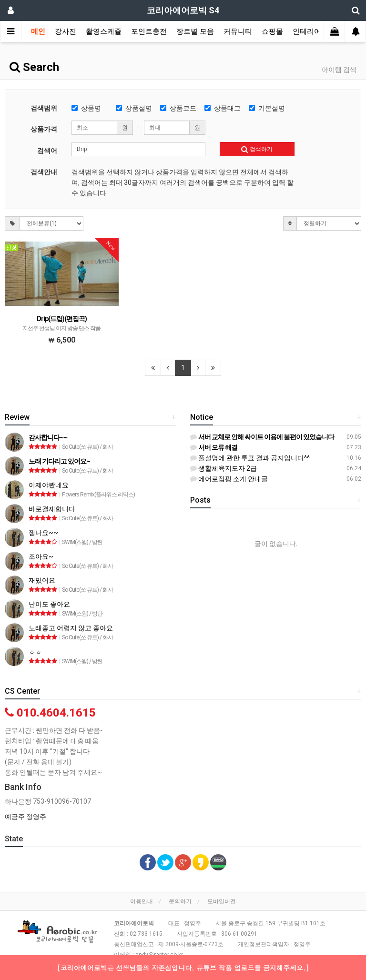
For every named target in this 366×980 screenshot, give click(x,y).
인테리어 (307, 31)
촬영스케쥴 (104, 31)
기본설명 (267, 108)
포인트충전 (149, 31)
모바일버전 (222, 901)
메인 (38, 31)
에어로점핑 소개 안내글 (229, 479)
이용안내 (142, 901)
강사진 (66, 31)
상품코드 (178, 108)
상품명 (86, 108)
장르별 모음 (195, 31)
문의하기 (180, 901)
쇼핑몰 (272, 31)
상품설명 (134, 108)
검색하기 (257, 149)
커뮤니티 (238, 31)
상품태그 (223, 108)
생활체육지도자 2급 (224, 468)
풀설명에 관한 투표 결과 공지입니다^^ (250, 458)
